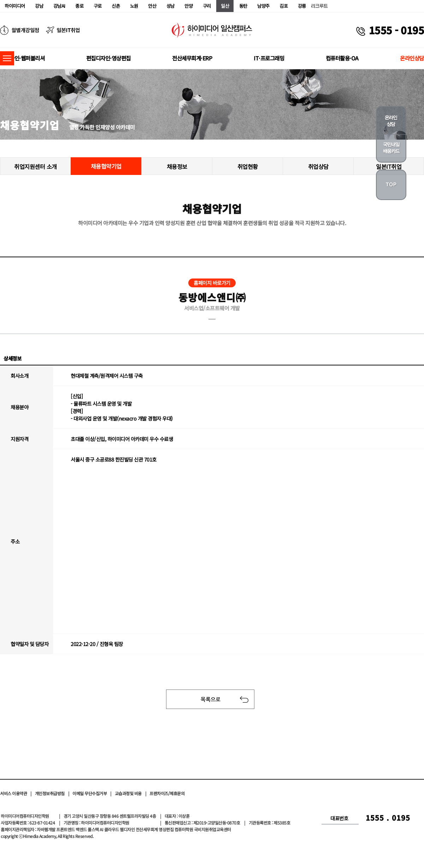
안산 (152, 6)
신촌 (116, 6)
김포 (284, 6)
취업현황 (248, 166)
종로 (79, 6)
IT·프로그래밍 (269, 58)
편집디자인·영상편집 (108, 58)
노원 (134, 6)
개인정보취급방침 (50, 793)
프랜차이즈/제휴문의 (167, 793)
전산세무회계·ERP (192, 58)
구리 (207, 6)
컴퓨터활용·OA (342, 58)
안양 (189, 6)
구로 (98, 6)
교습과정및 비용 (128, 793)
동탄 (243, 6)
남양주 (263, 6)
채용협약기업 (106, 166)
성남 (170, 6)
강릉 (302, 6)
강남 (39, 6)
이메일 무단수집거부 (90, 793)
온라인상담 (412, 58)
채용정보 (177, 166)
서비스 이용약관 (13, 793)
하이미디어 (15, 6)
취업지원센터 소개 (36, 166)
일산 (225, 6)
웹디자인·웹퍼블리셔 (22, 58)
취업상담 (318, 166)
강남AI (59, 6)
